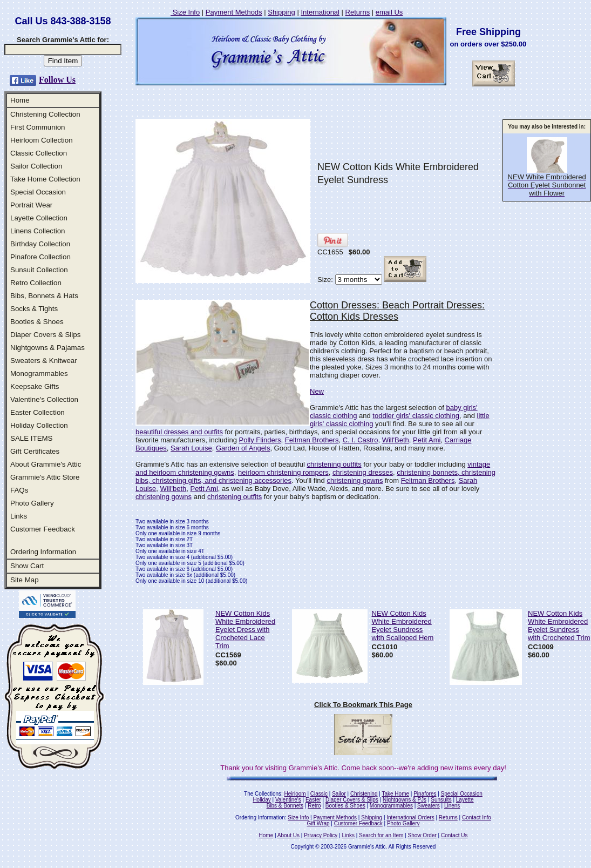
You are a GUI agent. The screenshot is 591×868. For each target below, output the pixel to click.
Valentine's (288, 800)
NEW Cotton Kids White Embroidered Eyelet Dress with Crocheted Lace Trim (245, 630)
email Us (389, 12)
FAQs (19, 490)
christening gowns (355, 480)
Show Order (422, 835)
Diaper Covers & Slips (45, 335)
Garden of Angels (243, 448)
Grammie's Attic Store (45, 477)
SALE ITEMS (32, 438)
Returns (358, 12)
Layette (465, 800)
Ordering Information (43, 552)
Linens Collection (38, 231)
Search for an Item (381, 835)
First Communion (38, 127)
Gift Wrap (318, 823)
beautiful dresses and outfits (179, 432)
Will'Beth (396, 440)
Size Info (185, 12)
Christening (364, 794)
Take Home (395, 794)
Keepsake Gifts (35, 386)
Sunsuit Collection (39, 270)
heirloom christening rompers (283, 472)
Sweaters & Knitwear (44, 361)
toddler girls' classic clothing (416, 416)
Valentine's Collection (44, 399)
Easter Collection (38, 412)
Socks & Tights (34, 309)
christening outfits (334, 464)
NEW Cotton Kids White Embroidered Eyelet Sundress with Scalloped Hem (403, 625)
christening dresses (363, 472)
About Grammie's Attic (46, 464)
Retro (314, 806)
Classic (319, 794)
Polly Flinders (260, 440)
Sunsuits (441, 800)
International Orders (410, 817)
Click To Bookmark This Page (363, 705)
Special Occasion (38, 192)
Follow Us (57, 80)
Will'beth (174, 489)
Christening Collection (45, 114)
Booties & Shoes (37, 322)
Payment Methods (234, 12)
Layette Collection (39, 218)
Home (20, 100)
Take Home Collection (45, 179)
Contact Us (454, 835)
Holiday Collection (39, 425)
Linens (452, 806)
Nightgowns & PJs (405, 800)
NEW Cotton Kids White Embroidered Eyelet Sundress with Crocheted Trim (559, 625)
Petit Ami (427, 440)
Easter (313, 800)
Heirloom (295, 794)
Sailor (339, 794)
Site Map (25, 580)
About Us (288, 835)
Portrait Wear (31, 205)
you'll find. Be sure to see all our (423, 424)
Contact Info (477, 817)
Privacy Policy (321, 835)
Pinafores (425, 794)
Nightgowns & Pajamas (47, 348)
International (320, 12)
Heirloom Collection (42, 140)
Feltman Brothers (312, 440)
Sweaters (429, 806)
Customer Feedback (43, 529)
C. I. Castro (361, 440)
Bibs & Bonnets (285, 806)
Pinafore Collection (40, 257)
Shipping (281, 12)
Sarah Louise (191, 448)
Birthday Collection (40, 244)
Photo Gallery (32, 503)
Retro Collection (36, 283)
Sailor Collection (36, 166)
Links (19, 516)
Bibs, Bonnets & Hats (44, 296)
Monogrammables (39, 374)
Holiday (261, 800)
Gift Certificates (35, 451)
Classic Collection (39, 153)
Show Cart (27, 566)
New (317, 391)
